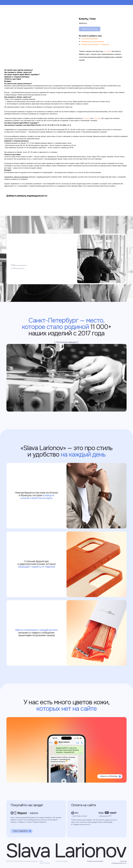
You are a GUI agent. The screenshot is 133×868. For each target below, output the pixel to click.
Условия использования (95, 861)
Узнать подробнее (20, 831)
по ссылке (107, 51)
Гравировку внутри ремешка (92, 42)
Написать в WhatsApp (109, 776)
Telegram (87, 118)
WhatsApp (97, 118)
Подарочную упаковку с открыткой (95, 44)
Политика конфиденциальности (119, 862)
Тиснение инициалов (89, 39)
